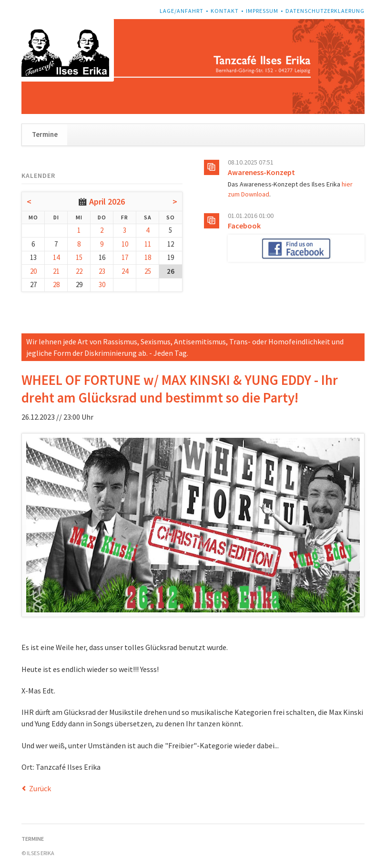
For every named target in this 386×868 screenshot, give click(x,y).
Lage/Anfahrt (182, 11)
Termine (45, 134)
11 (148, 244)
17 (125, 257)
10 (125, 244)
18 (148, 257)
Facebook (244, 226)
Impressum (262, 11)
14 (56, 257)
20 (33, 271)
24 (125, 271)
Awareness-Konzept (261, 172)
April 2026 (107, 201)
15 (79, 257)
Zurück (40, 788)
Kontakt (225, 11)
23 (102, 271)
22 (79, 271)
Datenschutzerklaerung (325, 11)
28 (56, 284)
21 (56, 271)
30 (102, 284)
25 (148, 271)
